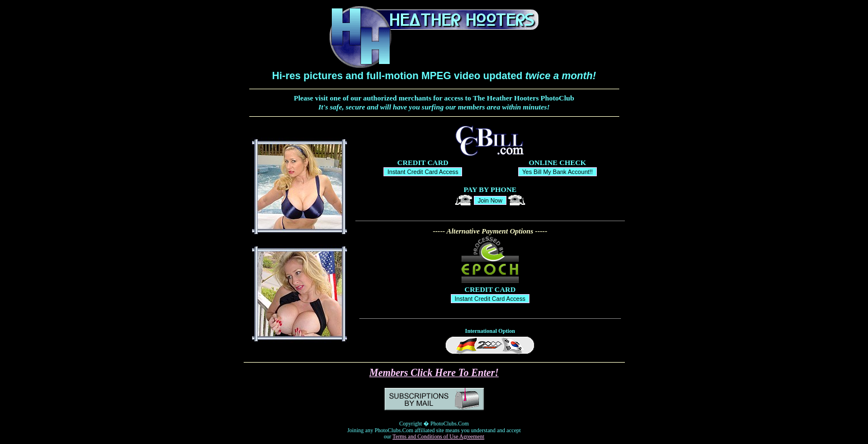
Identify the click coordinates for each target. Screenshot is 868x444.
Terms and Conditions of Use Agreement (438, 436)
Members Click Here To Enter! (434, 373)
